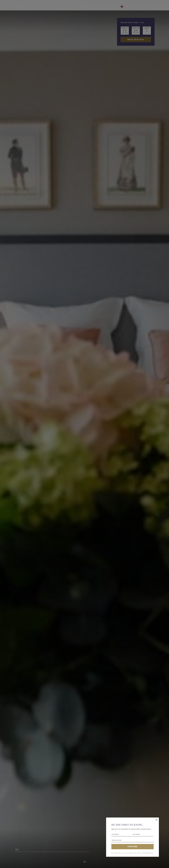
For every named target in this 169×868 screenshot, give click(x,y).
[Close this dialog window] (157, 820)
